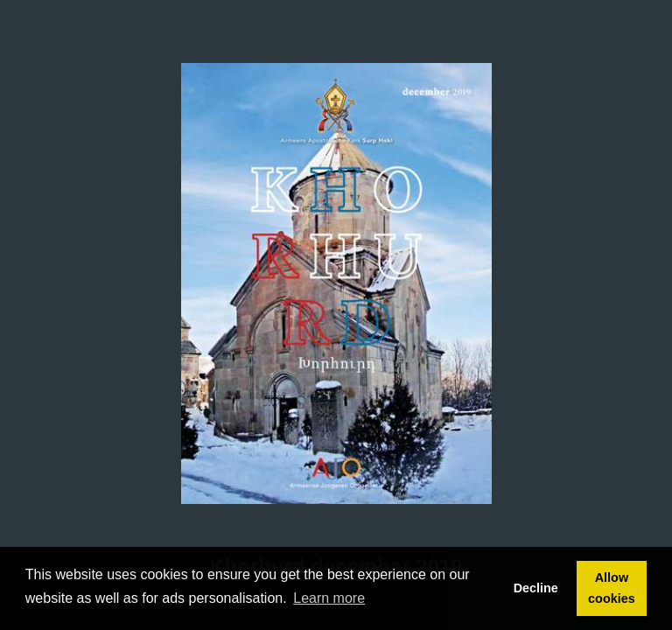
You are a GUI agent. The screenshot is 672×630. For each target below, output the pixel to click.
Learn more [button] (329, 598)
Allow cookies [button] (612, 588)
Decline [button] (536, 588)
